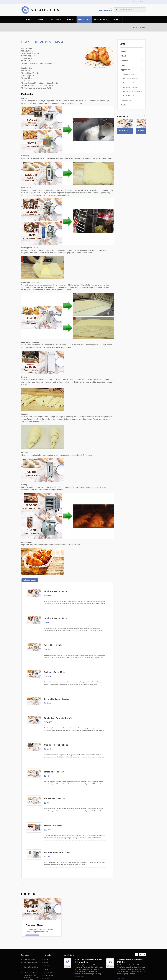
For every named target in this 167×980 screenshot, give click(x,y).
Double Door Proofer (55, 786)
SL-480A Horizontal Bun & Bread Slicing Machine (88, 943)
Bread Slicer (124, 137)
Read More (78, 963)
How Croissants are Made (130, 87)
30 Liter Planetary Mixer (57, 617)
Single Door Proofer (55, 761)
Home (28, 19)
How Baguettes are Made (130, 79)
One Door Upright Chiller (57, 735)
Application (84, 19)
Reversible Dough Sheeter (58, 693)
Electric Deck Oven (54, 811)
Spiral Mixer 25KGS (54, 642)
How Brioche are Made (129, 83)
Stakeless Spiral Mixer (56, 667)
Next (141, 116)
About (42, 19)
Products (56, 19)
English (142, 2)
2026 (67, 949)
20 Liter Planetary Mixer (57, 591)
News (70, 19)
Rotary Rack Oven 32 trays (58, 836)
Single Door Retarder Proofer (59, 710)
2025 (110, 949)
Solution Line (100, 19)
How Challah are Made (129, 96)
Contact (116, 19)
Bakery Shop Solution (129, 74)
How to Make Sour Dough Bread (132, 92)
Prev (144, 116)
